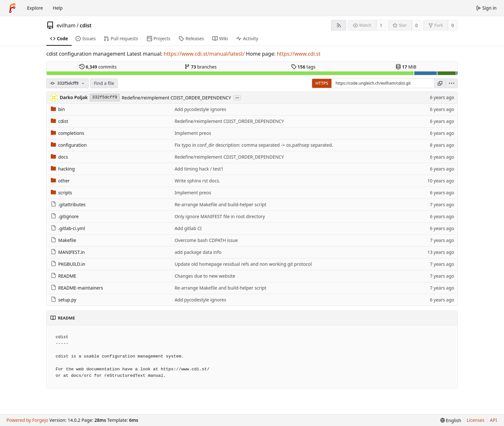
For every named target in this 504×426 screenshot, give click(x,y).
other (60, 181)
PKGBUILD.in (68, 264)
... (237, 97)
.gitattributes (68, 204)
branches (201, 67)
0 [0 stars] (417, 25)
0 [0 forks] (453, 25)
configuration (69, 145)
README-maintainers (77, 288)
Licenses (476, 420)
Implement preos (193, 133)
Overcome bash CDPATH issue (206, 240)
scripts (61, 193)
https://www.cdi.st (299, 54)
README (63, 276)
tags (303, 67)
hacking (63, 169)
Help (58, 8)
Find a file (104, 83)
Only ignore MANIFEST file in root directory (220, 216)
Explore (35, 8)
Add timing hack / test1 (199, 169)
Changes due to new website (205, 276)
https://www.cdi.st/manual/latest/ (204, 54)
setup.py (63, 300)
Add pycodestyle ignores (200, 109)
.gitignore (65, 216)
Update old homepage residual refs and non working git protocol (243, 264)
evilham (66, 25)
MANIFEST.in (68, 252)
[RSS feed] (339, 25)
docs (59, 157)
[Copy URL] (440, 83)
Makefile (63, 240)
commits (98, 67)
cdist (86, 25)
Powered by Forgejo (27, 420)
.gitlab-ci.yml (68, 228)
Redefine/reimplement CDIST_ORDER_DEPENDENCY (176, 98)
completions (67, 133)
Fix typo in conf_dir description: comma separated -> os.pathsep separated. (254, 145)
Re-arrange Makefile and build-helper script (220, 204)
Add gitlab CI (188, 228)
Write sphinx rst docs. (197, 181)
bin (58, 109)
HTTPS (322, 83)
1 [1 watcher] (381, 25)
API (493, 420)
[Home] (12, 8)
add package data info (198, 252)
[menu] (452, 83)
